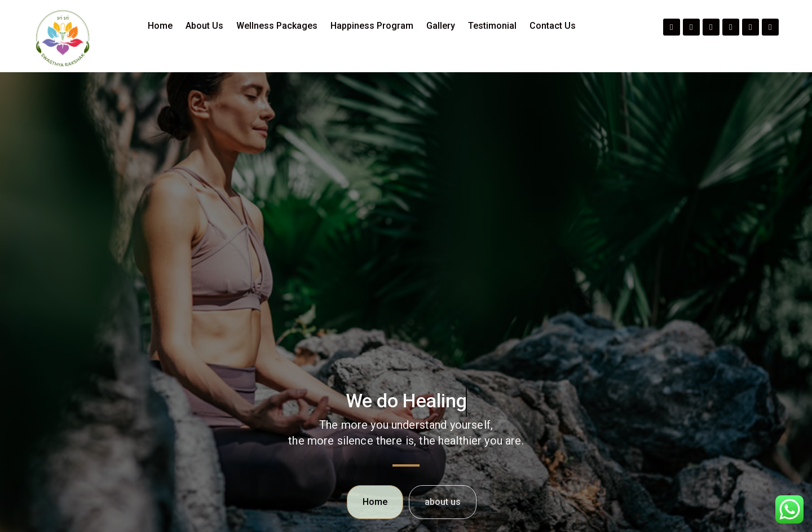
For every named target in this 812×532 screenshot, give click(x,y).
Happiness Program (372, 26)
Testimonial (492, 26)
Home (160, 26)
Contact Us (553, 26)
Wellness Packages (277, 26)
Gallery (441, 26)
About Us (204, 26)
